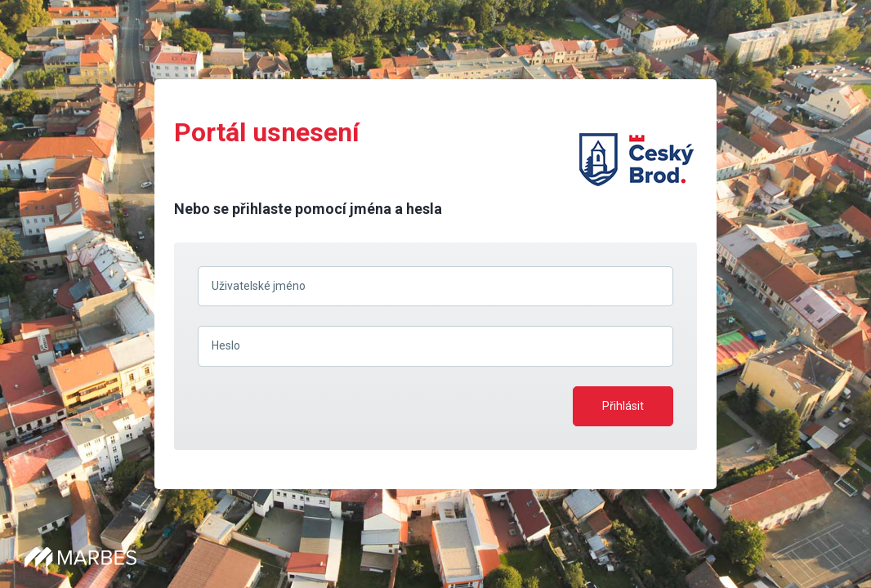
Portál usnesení (267, 132)
